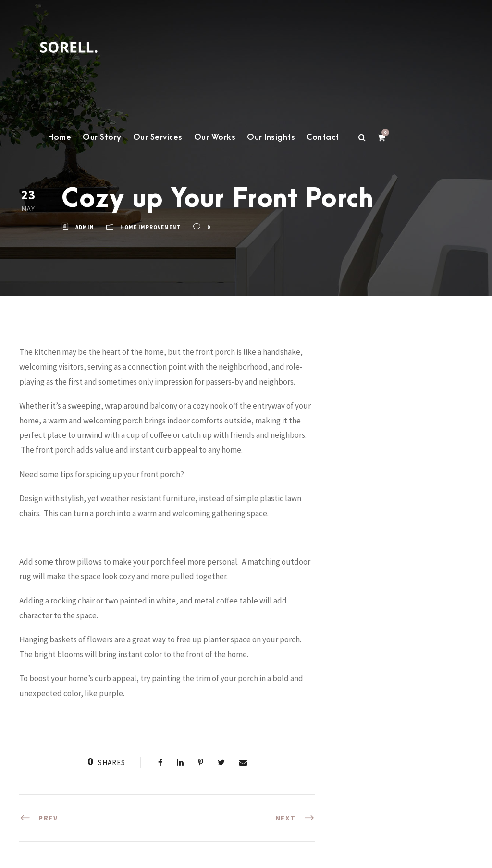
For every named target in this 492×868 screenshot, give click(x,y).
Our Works (215, 137)
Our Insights (271, 137)
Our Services (158, 137)
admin (85, 227)
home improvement (151, 227)
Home (60, 137)
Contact (323, 137)
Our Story (102, 137)
